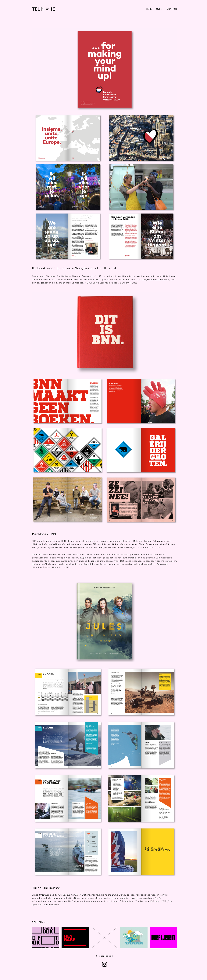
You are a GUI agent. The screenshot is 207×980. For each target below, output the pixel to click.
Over (159, 9)
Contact (172, 9)
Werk (149, 9)
